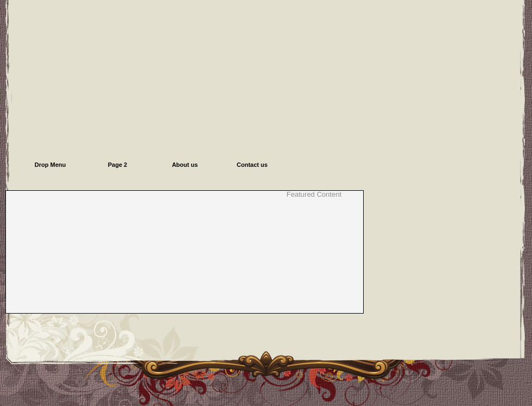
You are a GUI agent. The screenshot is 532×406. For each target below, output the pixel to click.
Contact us (252, 165)
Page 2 (118, 165)
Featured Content (314, 195)
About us (185, 165)
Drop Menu (50, 165)
